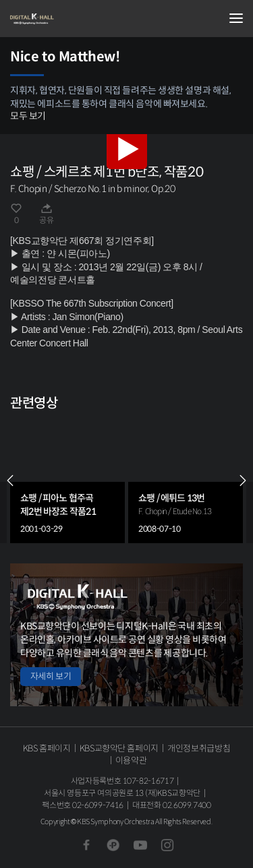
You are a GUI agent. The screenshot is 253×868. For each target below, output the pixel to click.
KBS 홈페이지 (47, 748)
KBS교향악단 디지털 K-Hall (78, 19)
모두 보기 (28, 116)
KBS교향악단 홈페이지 (119, 748)
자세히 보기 (51, 676)
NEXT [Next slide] (243, 480)
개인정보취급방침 (199, 748)
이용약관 (131, 761)
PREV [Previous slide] (10, 480)
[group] (67, 480)
